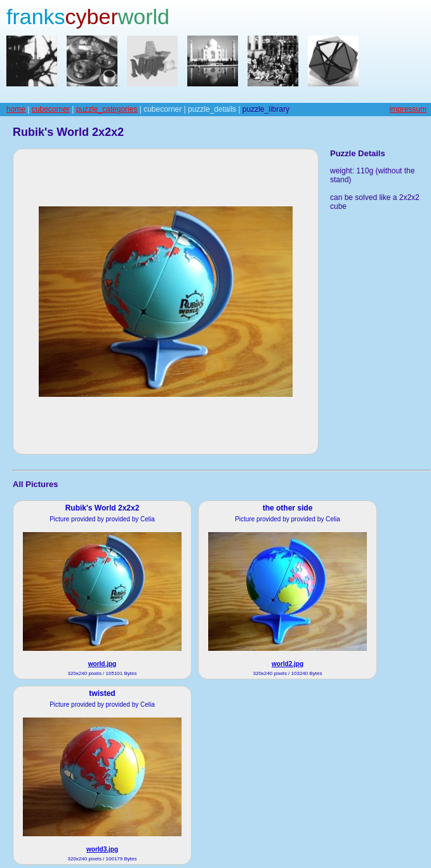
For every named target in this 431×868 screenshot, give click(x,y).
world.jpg (102, 664)
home (16, 109)
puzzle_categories (107, 109)
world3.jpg (102, 849)
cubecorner (51, 109)
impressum (408, 109)
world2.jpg (288, 664)
